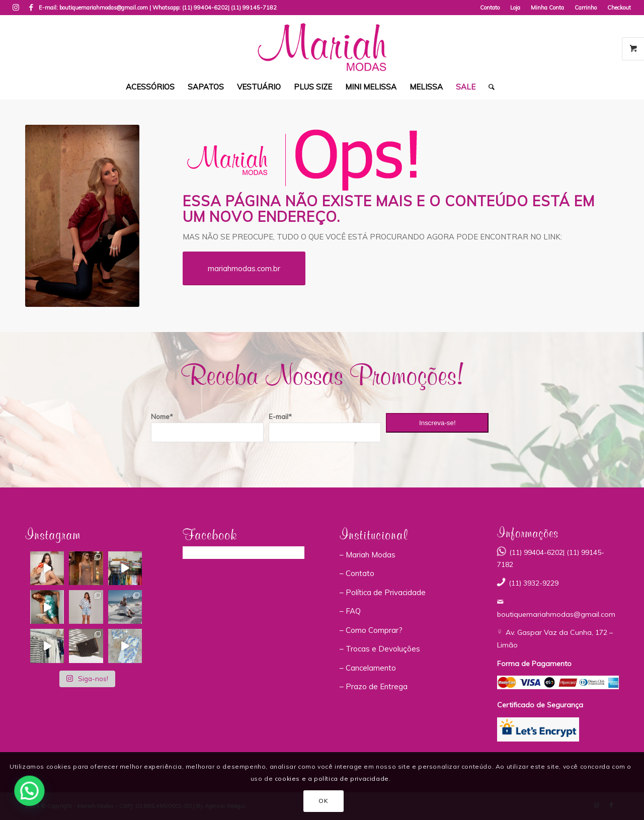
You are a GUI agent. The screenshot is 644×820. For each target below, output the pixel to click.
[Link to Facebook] (31, 8)
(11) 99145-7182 (254, 8)
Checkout (619, 8)
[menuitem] (490, 8)
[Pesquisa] (488, 87)
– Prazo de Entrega (374, 686)
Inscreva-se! (437, 423)
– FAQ (350, 611)
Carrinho (586, 8)
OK (323, 801)
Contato (490, 8)
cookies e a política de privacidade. (333, 778)
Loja (515, 8)
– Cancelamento (368, 668)
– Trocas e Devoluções (380, 649)
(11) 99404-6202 (205, 8)
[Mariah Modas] (322, 45)
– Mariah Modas (368, 555)
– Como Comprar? (371, 630)
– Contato (357, 573)
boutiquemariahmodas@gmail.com (556, 614)
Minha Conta (547, 8)
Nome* (162, 416)
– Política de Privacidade (383, 592)
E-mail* (280, 416)
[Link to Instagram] (16, 8)
